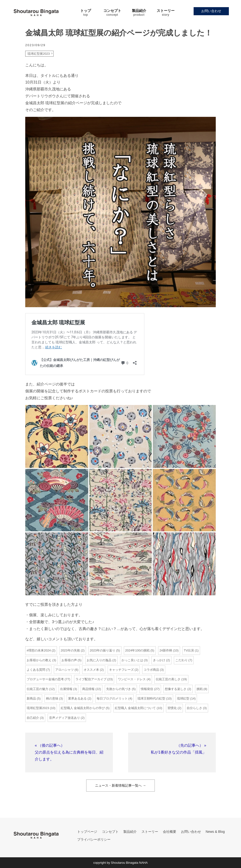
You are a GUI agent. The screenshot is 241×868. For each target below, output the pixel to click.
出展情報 (66, 689)
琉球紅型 (183, 698)
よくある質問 (36, 670)
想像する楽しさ (176, 689)
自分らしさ (194, 708)
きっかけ (159, 660)
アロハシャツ (65, 670)
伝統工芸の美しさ (168, 679)
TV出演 (189, 650)
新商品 (31, 698)
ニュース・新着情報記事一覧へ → (120, 785)
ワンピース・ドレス (132, 679)
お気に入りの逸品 (99, 660)
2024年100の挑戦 (138, 650)
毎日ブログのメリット (112, 698)
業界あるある (77, 698)
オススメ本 (91, 670)
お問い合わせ (211, 11)
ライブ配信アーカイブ (91, 679)
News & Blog (215, 832)
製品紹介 (130, 832)
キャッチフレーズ (121, 670)
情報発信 (147, 689)
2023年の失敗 (70, 650)
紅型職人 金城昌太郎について (135, 708)
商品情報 (88, 689)
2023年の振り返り (103, 650)
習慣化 (172, 708)
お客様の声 (69, 660)
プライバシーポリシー (94, 839)
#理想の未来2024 (39, 650)
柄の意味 (52, 698)
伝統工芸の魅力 (38, 689)
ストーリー (150, 832)
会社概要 (170, 832)
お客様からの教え (39, 660)
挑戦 (200, 689)
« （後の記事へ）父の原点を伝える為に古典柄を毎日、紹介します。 (69, 752)
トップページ (87, 832)
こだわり (181, 660)
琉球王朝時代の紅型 (151, 698)
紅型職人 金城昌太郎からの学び (83, 708)
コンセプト (110, 832)
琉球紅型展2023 (39, 54)
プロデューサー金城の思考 (45, 679)
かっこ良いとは (132, 660)
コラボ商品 (151, 670)
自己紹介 (33, 718)
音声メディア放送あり (65, 718)
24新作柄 (166, 650)
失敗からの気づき (119, 689)
